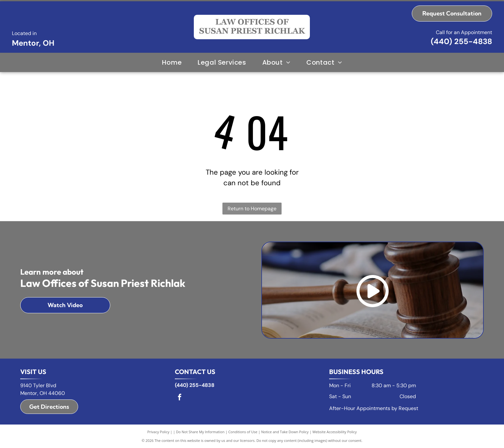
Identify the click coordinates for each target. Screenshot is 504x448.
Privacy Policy (158, 432)
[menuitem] (172, 62)
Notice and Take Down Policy (285, 432)
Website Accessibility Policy (335, 432)
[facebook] (180, 398)
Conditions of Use (243, 432)
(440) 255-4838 (461, 41)
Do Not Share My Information (200, 432)
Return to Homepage (252, 209)
